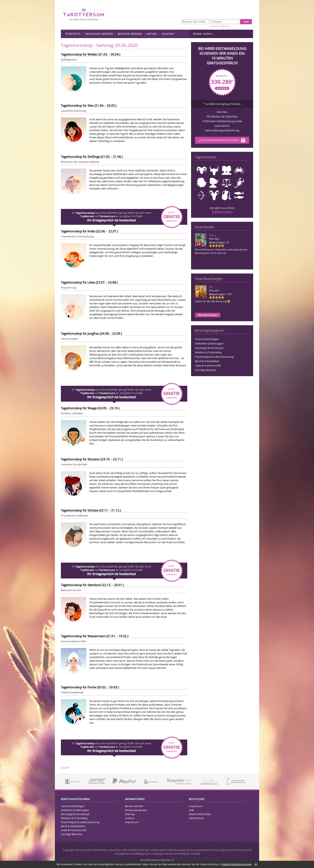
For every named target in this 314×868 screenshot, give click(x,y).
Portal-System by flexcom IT (157, 860)
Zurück (65, 768)
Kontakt (168, 34)
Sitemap (130, 814)
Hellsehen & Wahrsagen (209, 343)
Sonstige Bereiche (206, 370)
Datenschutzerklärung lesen (237, 864)
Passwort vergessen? (220, 26)
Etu (211, 287)
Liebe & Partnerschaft (208, 366)
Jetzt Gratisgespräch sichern (222, 141)
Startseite (73, 34)
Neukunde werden (99, 34)
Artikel (152, 34)
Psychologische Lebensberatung (214, 357)
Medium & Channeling (208, 352)
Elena (212, 235)
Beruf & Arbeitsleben (207, 361)
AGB (191, 810)
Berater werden (130, 34)
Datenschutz (196, 818)
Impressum (132, 822)
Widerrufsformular (200, 814)
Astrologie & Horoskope (209, 348)
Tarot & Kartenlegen (207, 339)
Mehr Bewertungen (208, 315)
